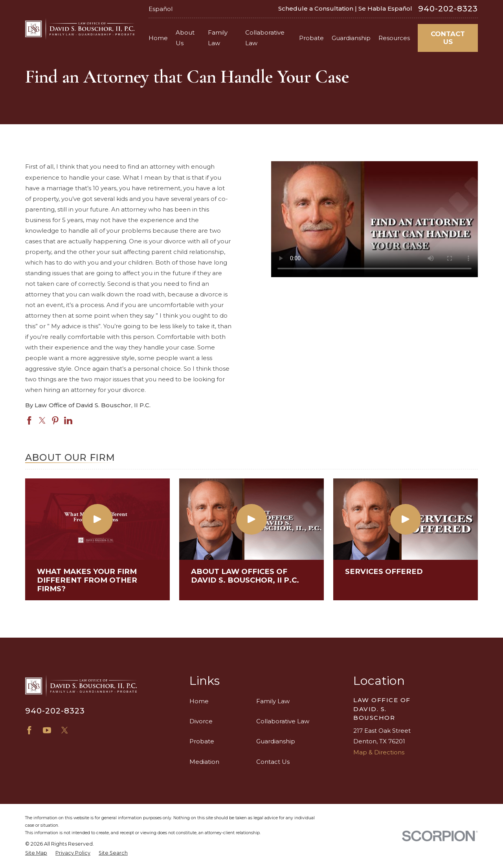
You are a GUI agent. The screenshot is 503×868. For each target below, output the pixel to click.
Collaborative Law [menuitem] (265, 38)
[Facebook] (29, 730)
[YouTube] (47, 730)
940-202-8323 (448, 9)
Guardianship (276, 741)
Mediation (204, 762)
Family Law (273, 701)
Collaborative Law (283, 721)
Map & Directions (379, 752)
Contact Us (448, 38)
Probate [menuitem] (311, 38)
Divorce (201, 721)
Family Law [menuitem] (218, 38)
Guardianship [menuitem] (351, 38)
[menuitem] (36, 853)
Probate (202, 741)
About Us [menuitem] (185, 38)
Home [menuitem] (158, 38)
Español (161, 9)
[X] (65, 730)
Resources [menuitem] (394, 38)
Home (199, 701)
